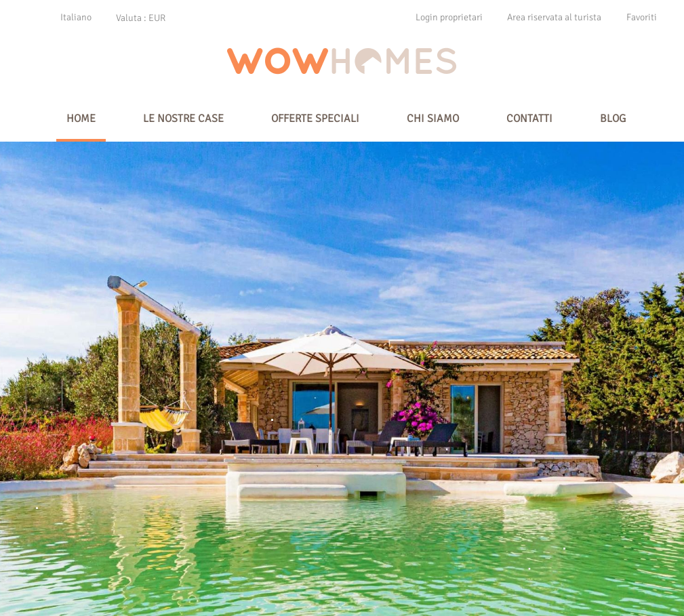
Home (81, 119)
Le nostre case (183, 119)
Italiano (76, 17)
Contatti (529, 119)
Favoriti (642, 17)
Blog (613, 119)
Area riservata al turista (554, 17)
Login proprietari (449, 17)
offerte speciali (315, 119)
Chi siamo (433, 119)
